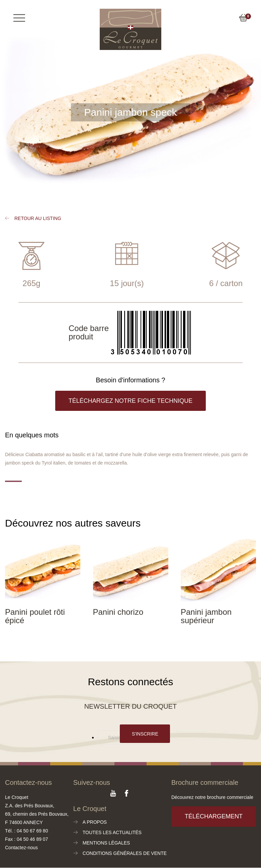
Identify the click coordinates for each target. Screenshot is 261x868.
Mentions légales (106, 843)
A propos (95, 822)
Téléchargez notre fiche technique (131, 401)
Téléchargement (214, 816)
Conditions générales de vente (125, 853)
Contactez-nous (21, 848)
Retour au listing (38, 218)
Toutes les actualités (112, 832)
